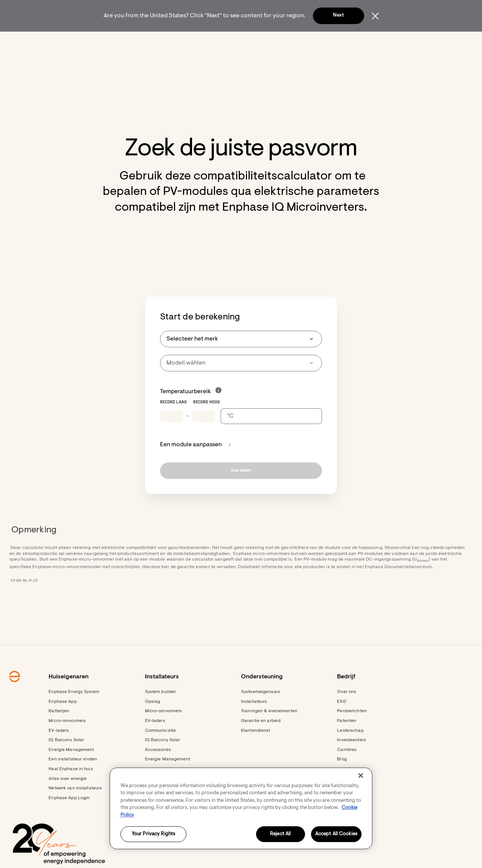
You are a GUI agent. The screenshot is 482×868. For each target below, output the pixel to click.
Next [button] (338, 15)
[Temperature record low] (171, 436)
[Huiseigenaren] (120, 41)
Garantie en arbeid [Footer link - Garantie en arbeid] (261, 741)
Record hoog (207, 423)
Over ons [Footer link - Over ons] (347, 712)
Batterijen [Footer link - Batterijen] (59, 731)
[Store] (216, 41)
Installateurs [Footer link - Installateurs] (254, 722)
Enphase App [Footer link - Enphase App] (63, 722)
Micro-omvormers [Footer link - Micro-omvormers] (67, 741)
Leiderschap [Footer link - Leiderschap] (350, 751)
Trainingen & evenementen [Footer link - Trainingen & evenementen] (269, 731)
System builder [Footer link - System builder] (161, 712)
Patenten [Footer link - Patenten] (347, 741)
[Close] (361, 775)
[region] (241, 808)
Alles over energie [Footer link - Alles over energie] (68, 799)
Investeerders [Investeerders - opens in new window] (352, 760)
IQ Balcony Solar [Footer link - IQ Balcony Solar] (66, 760)
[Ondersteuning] (262, 41)
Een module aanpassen (196, 465)
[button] (396, 41)
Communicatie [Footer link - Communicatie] (160, 751)
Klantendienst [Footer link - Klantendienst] (256, 751)
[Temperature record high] (203, 436)
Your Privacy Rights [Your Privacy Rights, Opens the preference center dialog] (153, 834)
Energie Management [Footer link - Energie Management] (71, 770)
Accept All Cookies (336, 834)
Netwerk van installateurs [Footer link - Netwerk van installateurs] (75, 809)
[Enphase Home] (76, 41)
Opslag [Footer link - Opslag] (153, 722)
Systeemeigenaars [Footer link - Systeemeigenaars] (261, 712)
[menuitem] (120, 41)
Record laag (173, 423)
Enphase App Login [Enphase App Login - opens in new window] (69, 818)
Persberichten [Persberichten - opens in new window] (352, 731)
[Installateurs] (174, 41)
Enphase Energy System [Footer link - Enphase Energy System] (74, 712)
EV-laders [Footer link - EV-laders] (59, 751)
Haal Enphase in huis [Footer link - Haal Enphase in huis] (71, 789)
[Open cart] (367, 41)
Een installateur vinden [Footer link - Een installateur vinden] (73, 780)
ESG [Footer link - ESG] (341, 722)
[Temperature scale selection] (271, 436)
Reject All (280, 834)
